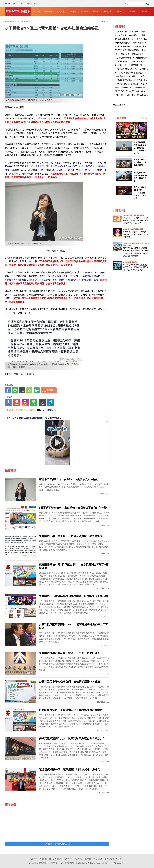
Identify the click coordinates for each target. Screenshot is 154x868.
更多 (144, 118)
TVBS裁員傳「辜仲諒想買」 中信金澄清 (133, 50)
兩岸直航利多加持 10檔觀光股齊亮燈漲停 (134, 46)
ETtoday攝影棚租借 (130, 262)
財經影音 (108, 11)
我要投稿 (34, 859)
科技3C (96, 11)
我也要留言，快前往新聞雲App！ (57, 844)
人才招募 (43, 859)
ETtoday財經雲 (119, 105)
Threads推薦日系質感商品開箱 (134, 215)
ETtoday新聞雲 (11, 1)
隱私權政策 (98, 859)
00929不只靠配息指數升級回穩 (129, 65)
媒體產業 (31, 374)
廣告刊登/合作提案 (66, 859)
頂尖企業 (61, 11)
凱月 (23, 374)
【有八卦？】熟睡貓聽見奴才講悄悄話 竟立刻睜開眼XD (34, 418)
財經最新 (49, 11)
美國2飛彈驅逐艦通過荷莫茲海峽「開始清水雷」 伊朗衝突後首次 (140, 148)
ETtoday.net (83, 863)
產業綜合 (120, 11)
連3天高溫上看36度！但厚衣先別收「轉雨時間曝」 (140, 177)
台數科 (15, 374)
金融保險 (73, 11)
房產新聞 (132, 11)
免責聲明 (120, 859)
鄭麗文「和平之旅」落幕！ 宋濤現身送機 (140, 162)
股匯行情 (84, 11)
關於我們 (52, 859)
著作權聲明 (109, 859)
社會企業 (143, 11)
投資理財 (37, 11)
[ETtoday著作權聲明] (46, 410)
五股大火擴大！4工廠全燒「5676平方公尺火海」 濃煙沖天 (140, 193)
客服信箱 (79, 859)
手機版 (22, 1)
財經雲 (18, 11)
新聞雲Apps (32, 1)
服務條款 (88, 859)
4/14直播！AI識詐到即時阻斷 (133, 229)
